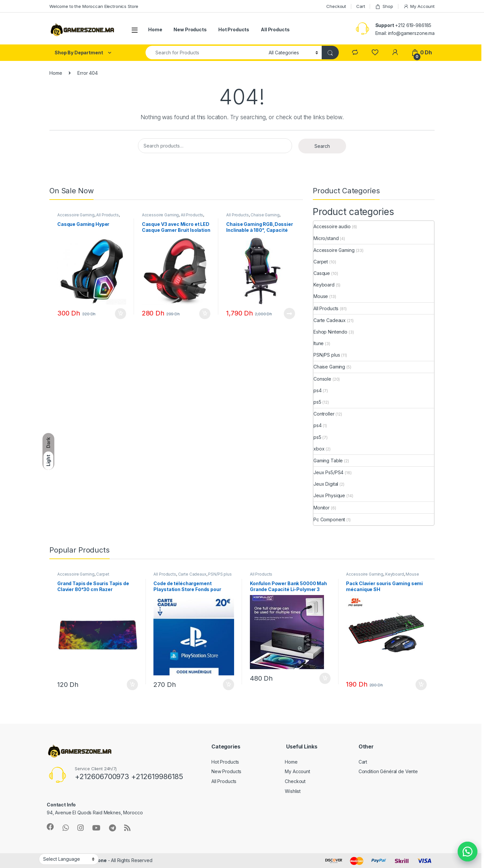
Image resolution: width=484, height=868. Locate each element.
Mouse (321, 296)
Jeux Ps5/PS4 (328, 472)
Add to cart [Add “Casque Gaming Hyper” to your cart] (121, 314)
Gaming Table (328, 461)
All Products (275, 29)
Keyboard (324, 285)
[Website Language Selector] (69, 859)
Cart (361, 6)
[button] (468, 852)
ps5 (317, 402)
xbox (319, 449)
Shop (384, 6)
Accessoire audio (332, 226)
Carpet (321, 262)
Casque (322, 273)
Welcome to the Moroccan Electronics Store (94, 6)
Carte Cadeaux (330, 320)
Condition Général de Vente (388, 771)
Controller (324, 414)
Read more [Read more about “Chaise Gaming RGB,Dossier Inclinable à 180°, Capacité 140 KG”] (289, 313)
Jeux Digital (326, 484)
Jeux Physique (329, 495)
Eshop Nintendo (330, 332)
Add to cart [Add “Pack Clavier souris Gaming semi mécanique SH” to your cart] (421, 685)
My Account (419, 6)
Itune (319, 343)
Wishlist (293, 791)
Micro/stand (326, 238)
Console (322, 379)
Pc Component (329, 519)
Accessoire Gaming (76, 215)
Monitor (322, 508)
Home (155, 29)
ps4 (318, 390)
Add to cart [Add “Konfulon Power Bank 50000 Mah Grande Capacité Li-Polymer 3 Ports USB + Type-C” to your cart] (325, 678)
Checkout (336, 6)
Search (322, 146)
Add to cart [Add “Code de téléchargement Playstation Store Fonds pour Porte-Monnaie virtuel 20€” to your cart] (229, 685)
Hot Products (234, 29)
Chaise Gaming (265, 215)
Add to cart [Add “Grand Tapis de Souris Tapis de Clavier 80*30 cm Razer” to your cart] (132, 685)
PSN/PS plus (327, 355)
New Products (190, 29)
